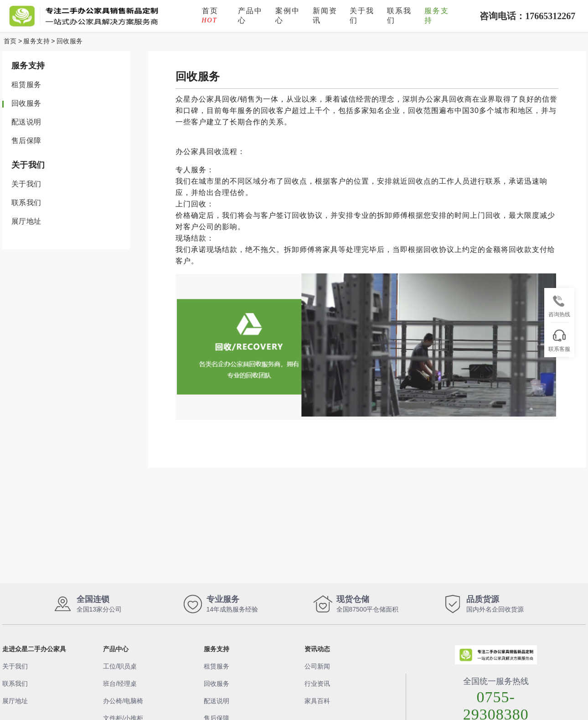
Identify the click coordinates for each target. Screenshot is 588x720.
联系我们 (399, 15)
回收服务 (70, 41)
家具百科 (317, 701)
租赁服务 (26, 85)
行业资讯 (317, 684)
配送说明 (26, 122)
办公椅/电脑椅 (123, 701)
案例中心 (288, 15)
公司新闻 (317, 666)
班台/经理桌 (120, 684)
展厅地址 (26, 221)
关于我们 (362, 15)
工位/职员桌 (120, 666)
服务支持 (437, 15)
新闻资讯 (325, 15)
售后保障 (26, 141)
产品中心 (250, 15)
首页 (210, 15)
